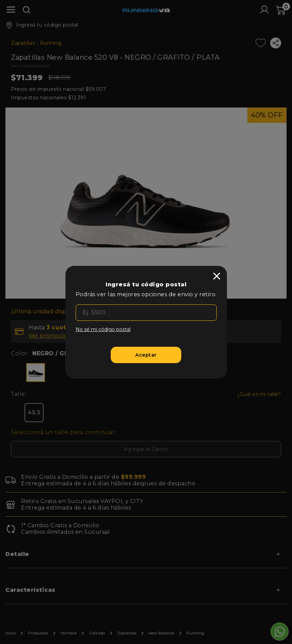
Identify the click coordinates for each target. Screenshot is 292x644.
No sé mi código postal (103, 329)
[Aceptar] (146, 355)
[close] (217, 276)
